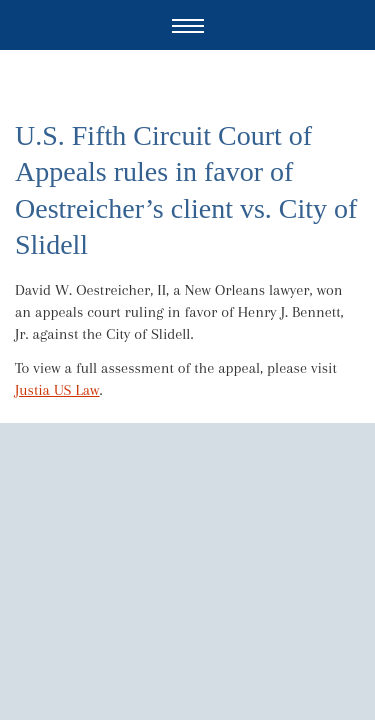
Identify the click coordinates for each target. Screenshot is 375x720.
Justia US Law (57, 390)
